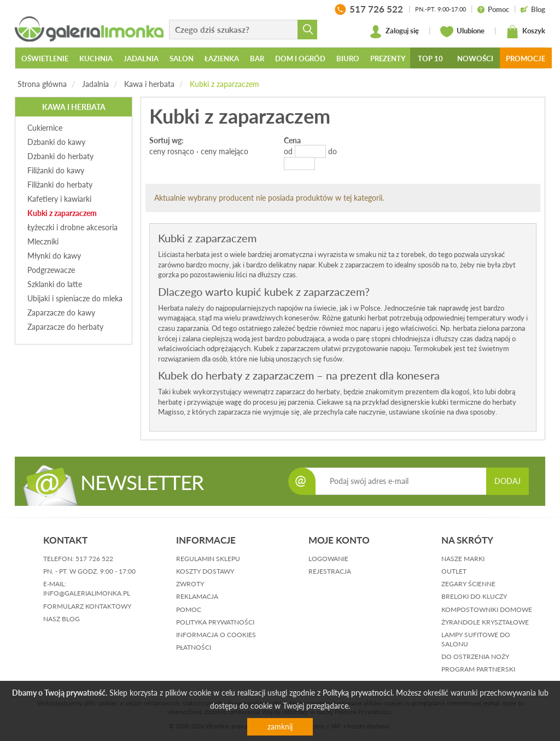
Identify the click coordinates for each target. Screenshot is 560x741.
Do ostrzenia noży (475, 657)
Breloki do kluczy (474, 596)
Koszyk (526, 32)
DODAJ (507, 481)
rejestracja (330, 571)
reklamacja (197, 596)
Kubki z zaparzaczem (224, 84)
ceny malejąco (224, 151)
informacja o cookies (216, 635)
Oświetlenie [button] (45, 59)
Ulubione (462, 32)
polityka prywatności (215, 622)
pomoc (189, 609)
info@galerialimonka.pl (87, 593)
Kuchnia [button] (96, 59)
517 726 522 (94, 559)
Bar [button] (257, 59)
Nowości (475, 59)
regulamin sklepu (208, 559)
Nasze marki (463, 559)
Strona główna (42, 84)
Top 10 (430, 59)
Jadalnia (95, 84)
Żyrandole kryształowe (485, 622)
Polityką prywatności (357, 693)
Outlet (454, 571)
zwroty (190, 584)
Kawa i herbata (149, 84)
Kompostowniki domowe (487, 609)
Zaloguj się (394, 32)
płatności (194, 647)
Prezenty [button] (388, 59)
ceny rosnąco (172, 151)
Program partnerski (478, 669)
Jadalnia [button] (141, 59)
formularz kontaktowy (87, 606)
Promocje (526, 59)
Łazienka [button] (222, 59)
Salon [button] (182, 59)
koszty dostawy (205, 571)
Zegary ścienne (468, 584)
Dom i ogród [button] (300, 59)
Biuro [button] (348, 59)
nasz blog (62, 619)
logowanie (328, 559)
